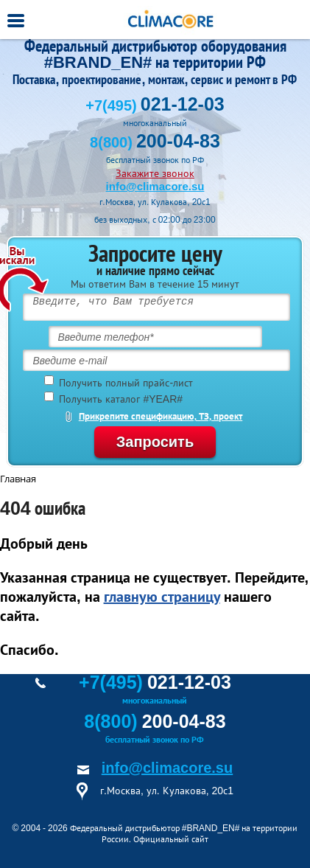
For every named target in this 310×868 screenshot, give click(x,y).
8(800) (155, 142)
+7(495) (155, 105)
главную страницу (162, 597)
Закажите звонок (155, 173)
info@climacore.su (155, 186)
